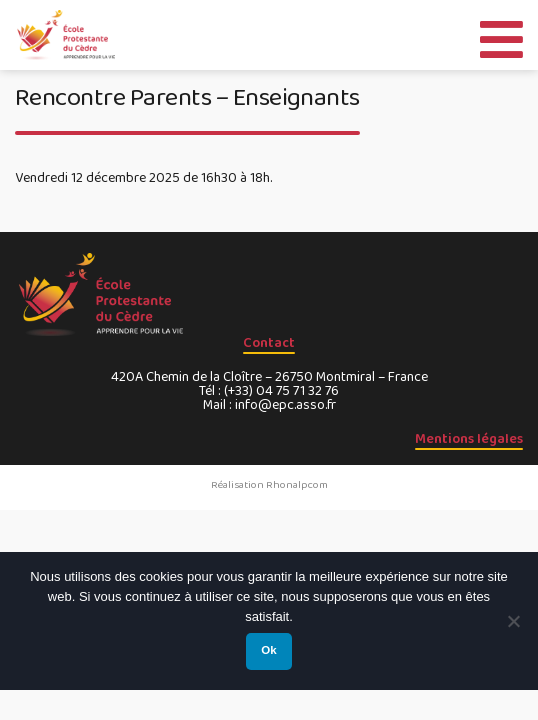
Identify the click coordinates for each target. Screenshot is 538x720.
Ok (268, 650)
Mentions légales (469, 439)
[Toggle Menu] (501, 34)
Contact (269, 343)
